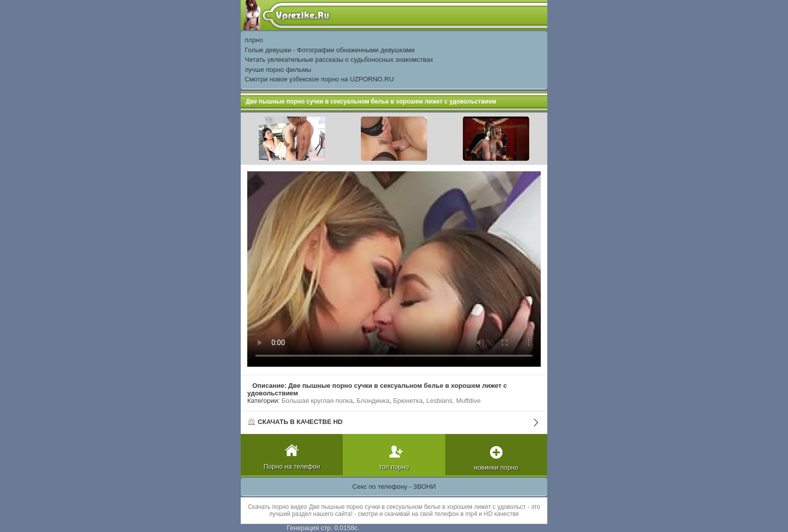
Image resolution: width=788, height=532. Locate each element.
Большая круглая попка (317, 401)
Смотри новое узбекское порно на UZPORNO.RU (319, 79)
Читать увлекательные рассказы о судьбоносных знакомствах (339, 60)
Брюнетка (408, 401)
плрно (254, 40)
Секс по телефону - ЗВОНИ (394, 487)
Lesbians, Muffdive (453, 401)
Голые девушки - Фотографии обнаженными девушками (330, 50)
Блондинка (373, 401)
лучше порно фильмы (278, 70)
